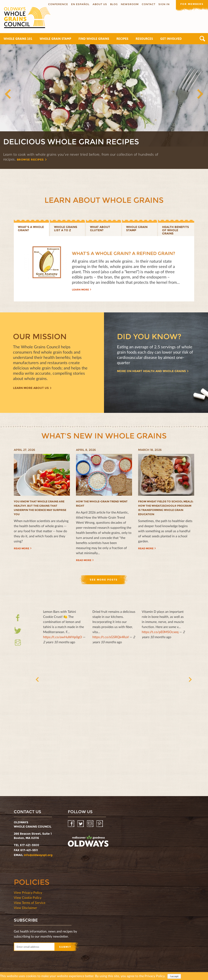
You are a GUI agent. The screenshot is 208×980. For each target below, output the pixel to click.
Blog (114, 4)
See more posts (104, 580)
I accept (174, 976)
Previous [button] (8, 94)
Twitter (18, 633)
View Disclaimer (25, 908)
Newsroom (129, 4)
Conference (58, 4)
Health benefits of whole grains (175, 230)
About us (99, 4)
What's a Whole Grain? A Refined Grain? (123, 253)
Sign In (164, 4)
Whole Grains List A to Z (66, 229)
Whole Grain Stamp (55, 39)
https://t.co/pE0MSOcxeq (160, 632)
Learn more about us (31, 388)
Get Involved (171, 39)
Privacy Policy (155, 976)
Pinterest (100, 824)
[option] (104, 107)
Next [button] (200, 94)
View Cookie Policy (28, 897)
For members (192, 4)
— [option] (64, 627)
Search (202, 39)
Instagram (18, 643)
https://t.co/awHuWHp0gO (63, 637)
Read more (22, 548)
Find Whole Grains (94, 39)
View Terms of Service (30, 903)
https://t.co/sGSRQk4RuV (111, 637)
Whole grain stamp (137, 229)
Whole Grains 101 (18, 39)
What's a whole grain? (31, 229)
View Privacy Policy (28, 892)
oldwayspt (88, 841)
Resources (144, 39)
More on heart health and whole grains (151, 371)
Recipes (122, 39)
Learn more (80, 290)
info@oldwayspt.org (38, 855)
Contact (148, 4)
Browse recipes (31, 160)
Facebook (18, 618)
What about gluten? (100, 229)
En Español (80, 4)
